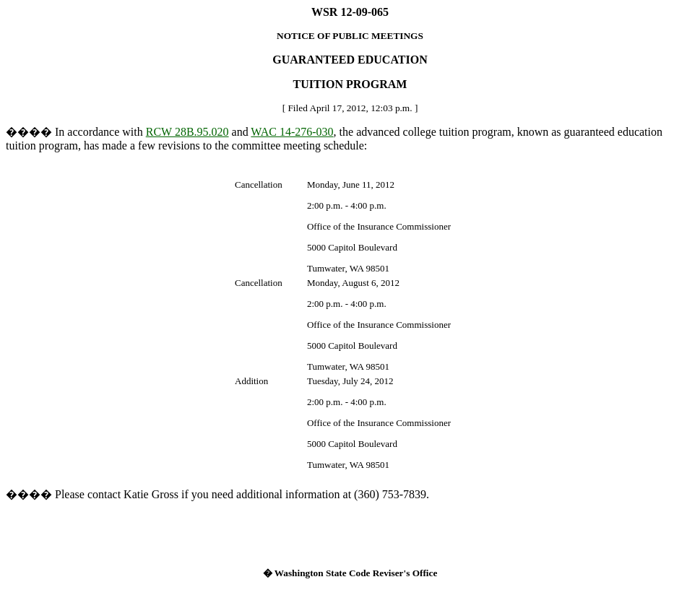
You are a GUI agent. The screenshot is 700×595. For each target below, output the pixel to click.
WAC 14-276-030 (292, 132)
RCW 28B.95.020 (187, 132)
